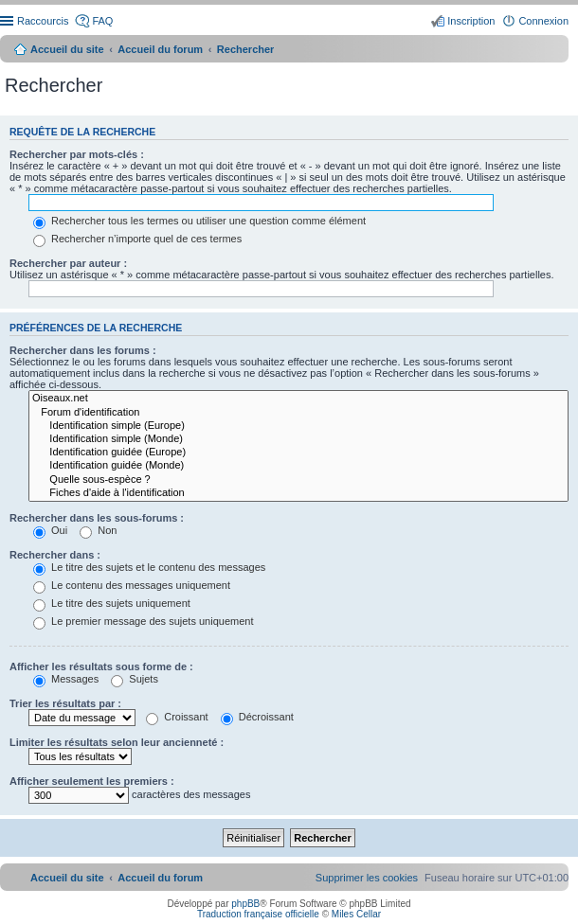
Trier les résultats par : (65, 703)
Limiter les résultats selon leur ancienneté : (117, 742)
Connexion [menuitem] (543, 21)
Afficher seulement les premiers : (92, 781)
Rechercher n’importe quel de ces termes (137, 239)
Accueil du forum (160, 49)
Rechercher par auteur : (68, 263)
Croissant (177, 717)
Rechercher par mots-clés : (77, 154)
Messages (66, 679)
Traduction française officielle (258, 914)
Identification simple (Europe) (298, 426)
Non (98, 530)
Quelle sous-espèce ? (298, 480)
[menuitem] (367, 878)
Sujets (135, 679)
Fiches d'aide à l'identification (298, 493)
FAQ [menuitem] (102, 21)
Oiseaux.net (298, 399)
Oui (50, 530)
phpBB (245, 904)
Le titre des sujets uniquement (112, 603)
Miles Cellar (356, 914)
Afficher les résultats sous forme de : (101, 666)
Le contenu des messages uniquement (132, 585)
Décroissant (257, 717)
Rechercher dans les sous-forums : (97, 518)
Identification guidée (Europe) (298, 453)
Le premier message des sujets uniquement (143, 621)
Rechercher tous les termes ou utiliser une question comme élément (199, 221)
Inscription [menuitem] (471, 21)
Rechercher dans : (55, 555)
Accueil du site (67, 49)
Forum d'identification (298, 413)
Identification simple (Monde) (298, 439)
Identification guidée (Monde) (298, 466)
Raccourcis (43, 21)
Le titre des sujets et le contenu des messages (149, 567)
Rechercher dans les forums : (83, 350)
